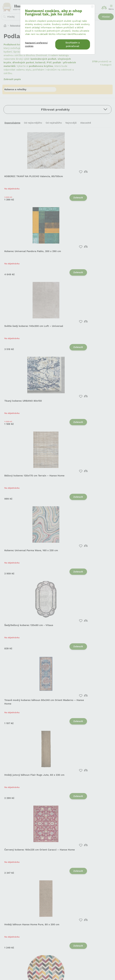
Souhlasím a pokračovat (73, 44)
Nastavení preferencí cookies (36, 44)
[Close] (92, 7)
